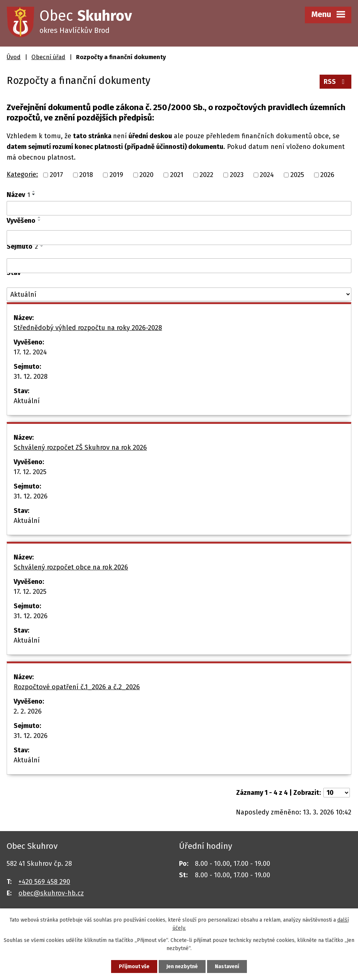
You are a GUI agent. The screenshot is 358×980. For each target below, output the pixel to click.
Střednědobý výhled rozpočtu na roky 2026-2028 (88, 328)
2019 (116, 175)
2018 (86, 175)
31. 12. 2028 (31, 377)
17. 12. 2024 (30, 352)
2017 (56, 175)
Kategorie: (22, 174)
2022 (206, 175)
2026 (327, 175)
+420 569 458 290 (44, 882)
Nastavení (227, 967)
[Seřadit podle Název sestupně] (34, 194)
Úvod (14, 57)
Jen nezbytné (182, 967)
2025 (297, 175)
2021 (177, 175)
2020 (147, 175)
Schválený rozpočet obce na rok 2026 (71, 567)
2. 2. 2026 (28, 711)
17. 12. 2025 (30, 472)
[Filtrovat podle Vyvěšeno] (179, 238)
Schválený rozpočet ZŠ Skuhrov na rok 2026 (80, 448)
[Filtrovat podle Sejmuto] (179, 266)
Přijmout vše (134, 967)
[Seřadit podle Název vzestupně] (34, 191)
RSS (336, 82)
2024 (267, 175)
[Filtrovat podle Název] (179, 208)
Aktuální (27, 401)
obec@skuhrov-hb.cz (51, 893)
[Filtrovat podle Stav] (179, 294)
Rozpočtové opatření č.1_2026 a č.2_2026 (77, 687)
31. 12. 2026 (31, 496)
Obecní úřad (48, 57)
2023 (237, 175)
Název (18, 195)
